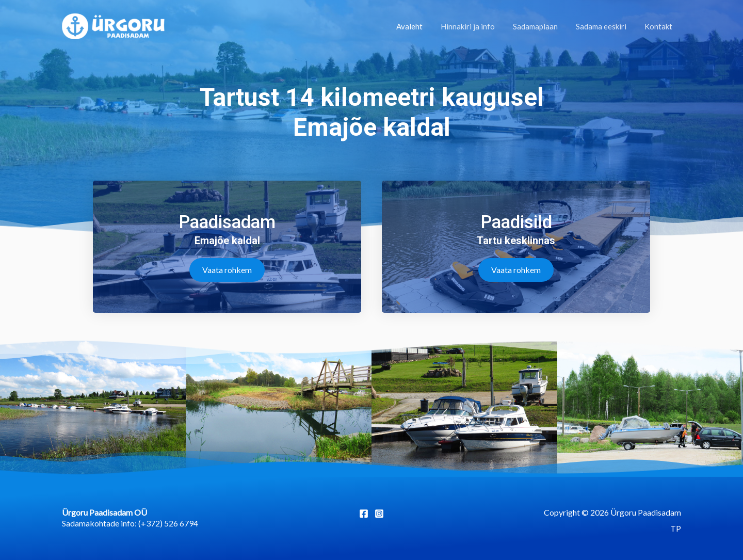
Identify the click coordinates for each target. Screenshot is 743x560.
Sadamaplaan (542, 26)
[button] (227, 270)
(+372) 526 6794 (168, 523)
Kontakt (659, 26)
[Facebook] (364, 514)
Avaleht (421, 26)
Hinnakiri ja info (477, 26)
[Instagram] (379, 514)
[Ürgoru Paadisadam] (114, 25)
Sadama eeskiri (605, 26)
